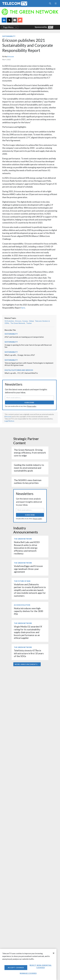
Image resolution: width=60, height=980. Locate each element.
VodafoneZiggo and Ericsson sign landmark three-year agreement (28, 569)
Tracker (29, 323)
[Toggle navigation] (56, 3)
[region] (28, 964)
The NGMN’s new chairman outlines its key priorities (28, 482)
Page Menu (10, 27)
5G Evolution (9, 321)
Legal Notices (9, 421)
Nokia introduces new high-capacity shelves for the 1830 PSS (28, 611)
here (23, 308)
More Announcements (27, 664)
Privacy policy (32, 406)
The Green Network (18, 323)
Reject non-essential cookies (41, 966)
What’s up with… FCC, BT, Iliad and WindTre (21, 373)
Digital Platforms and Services (19, 370)
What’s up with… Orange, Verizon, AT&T (20, 355)
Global (31, 321)
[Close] (54, 953)
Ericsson (11, 56)
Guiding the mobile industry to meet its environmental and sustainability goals (29, 468)
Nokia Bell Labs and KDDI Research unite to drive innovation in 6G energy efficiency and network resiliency (27, 548)
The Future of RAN (22, 581)
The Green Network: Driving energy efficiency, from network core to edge (30, 453)
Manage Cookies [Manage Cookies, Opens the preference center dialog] (28, 973)
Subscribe (29, 402)
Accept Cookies (16, 968)
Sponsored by (44, 27)
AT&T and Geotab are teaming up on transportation (24, 337)
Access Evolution (22, 605)
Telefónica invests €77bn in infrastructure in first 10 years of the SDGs (29, 653)
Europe (25, 321)
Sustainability (9, 36)
